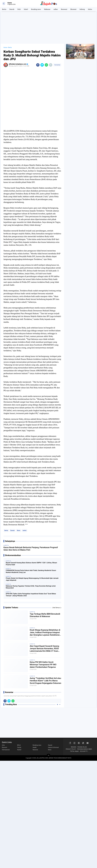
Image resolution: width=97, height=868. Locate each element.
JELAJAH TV (84, 751)
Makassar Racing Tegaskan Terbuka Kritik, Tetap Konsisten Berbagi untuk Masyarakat (31, 587)
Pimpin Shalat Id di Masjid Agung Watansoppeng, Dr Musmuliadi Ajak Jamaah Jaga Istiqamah (32, 579)
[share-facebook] (38, 65)
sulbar (56, 9)
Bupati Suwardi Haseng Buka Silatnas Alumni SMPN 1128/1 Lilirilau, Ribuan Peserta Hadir (31, 564)
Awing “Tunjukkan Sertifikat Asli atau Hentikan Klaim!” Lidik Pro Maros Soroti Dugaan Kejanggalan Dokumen (45, 681)
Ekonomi (73, 9)
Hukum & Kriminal (53, 747)
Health (35, 747)
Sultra (90, 9)
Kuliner (19, 750)
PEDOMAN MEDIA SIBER (84, 749)
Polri (19, 9)
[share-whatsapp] (46, 65)
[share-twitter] (42, 65)
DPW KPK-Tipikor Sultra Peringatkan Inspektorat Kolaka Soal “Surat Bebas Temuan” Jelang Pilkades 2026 (31, 595)
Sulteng (82, 9)
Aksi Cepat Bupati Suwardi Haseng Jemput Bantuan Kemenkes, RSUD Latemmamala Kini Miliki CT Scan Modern (44, 649)
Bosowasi (64, 9)
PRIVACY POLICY (71, 749)
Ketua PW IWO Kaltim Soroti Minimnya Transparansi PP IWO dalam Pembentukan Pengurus (43, 665)
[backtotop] (48, 756)
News (19, 530)
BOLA (19, 745)
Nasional (35, 750)
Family (19, 747)
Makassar (47, 9)
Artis (3, 745)
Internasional (6, 750)
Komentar (57, 65)
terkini (25, 530)
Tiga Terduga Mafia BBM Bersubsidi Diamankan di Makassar (45, 615)
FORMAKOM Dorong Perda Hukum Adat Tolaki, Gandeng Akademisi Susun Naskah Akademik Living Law (31, 571)
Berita (4, 9)
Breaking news (36, 9)
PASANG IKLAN (82, 747)
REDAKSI (74, 747)
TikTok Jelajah (74, 751)
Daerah (12, 9)
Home (5, 47)
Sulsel (26, 9)
